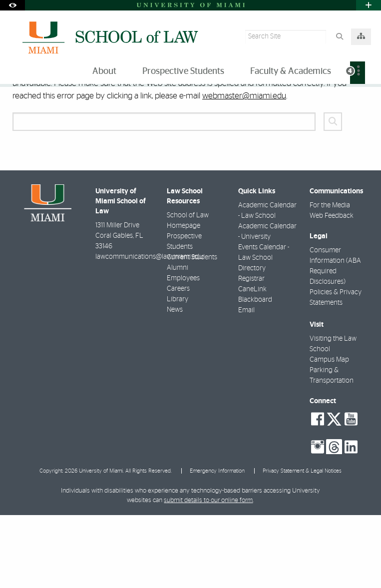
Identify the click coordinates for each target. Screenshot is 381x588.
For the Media (330, 278)
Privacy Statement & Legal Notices (302, 544)
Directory (252, 341)
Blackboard (255, 373)
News (175, 383)
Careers (178, 362)
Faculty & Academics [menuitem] (291, 71)
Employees (183, 351)
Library (178, 372)
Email (246, 383)
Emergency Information (217, 544)
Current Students (192, 330)
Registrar (251, 352)
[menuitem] (358, 73)
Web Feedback (332, 289)
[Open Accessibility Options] (12, 5)
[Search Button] (339, 37)
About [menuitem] (104, 71)
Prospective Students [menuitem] (183, 71)
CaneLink (252, 362)
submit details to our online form (208, 573)
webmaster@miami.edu (244, 169)
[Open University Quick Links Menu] (369, 5)
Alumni (178, 341)
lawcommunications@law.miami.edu (149, 330)
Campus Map (329, 433)
